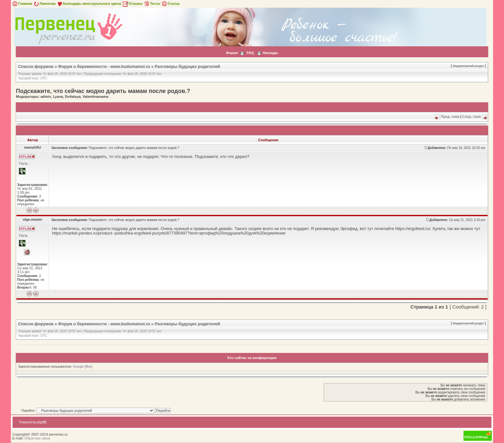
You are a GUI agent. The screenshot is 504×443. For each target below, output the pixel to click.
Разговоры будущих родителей (187, 66)
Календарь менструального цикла (89, 4)
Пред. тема (450, 116)
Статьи (170, 4)
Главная (22, 4)
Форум (232, 53)
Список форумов (36, 66)
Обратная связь (37, 438)
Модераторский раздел (468, 66)
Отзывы (132, 4)
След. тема (472, 116)
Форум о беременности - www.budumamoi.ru (104, 66)
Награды (270, 53)
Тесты (152, 4)
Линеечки (44, 4)
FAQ (250, 53)
